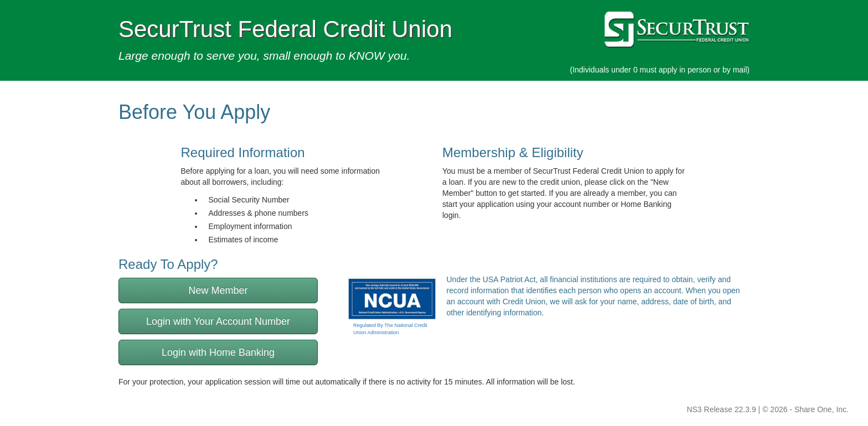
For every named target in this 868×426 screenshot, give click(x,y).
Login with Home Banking (218, 352)
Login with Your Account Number (218, 321)
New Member (218, 290)
